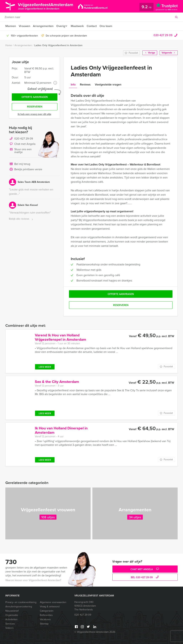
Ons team (109, 26)
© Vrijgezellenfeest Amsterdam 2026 (95, 632)
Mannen (11, 26)
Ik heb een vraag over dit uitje (34, 115)
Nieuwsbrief (12, 611)
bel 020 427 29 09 (145, 577)
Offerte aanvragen (35, 97)
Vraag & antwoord (50, 607)
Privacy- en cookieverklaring (21, 602)
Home (9, 45)
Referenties (46, 615)
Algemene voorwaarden (53, 602)
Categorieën (47, 611)
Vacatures (45, 619)
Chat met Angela (22, 145)
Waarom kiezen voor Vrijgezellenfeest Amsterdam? (33, 580)
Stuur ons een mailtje (20, 152)
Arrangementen (44, 26)
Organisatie (12, 615)
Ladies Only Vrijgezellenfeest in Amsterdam (58, 45)
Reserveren (35, 108)
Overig (62, 26)
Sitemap (44, 624)
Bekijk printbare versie (26, 170)
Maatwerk (79, 26)
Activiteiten (11, 619)
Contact (94, 26)
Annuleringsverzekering (19, 607)
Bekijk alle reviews (21, 220)
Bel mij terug (20, 165)
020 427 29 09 (163, 35)
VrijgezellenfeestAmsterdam (49, 6)
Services (10, 624)
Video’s (9, 628)
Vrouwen (25, 26)
